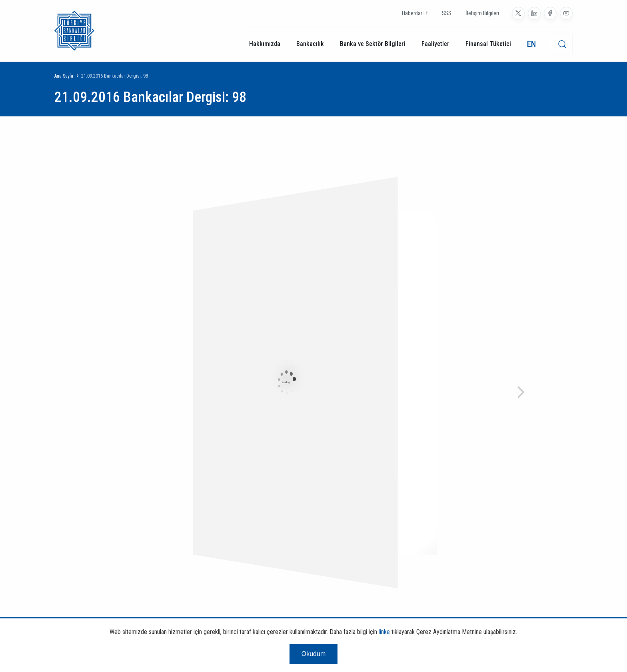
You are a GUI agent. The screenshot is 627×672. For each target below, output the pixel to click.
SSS (447, 13)
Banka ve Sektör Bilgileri (373, 44)
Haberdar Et (415, 13)
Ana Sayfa (64, 76)
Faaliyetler (435, 44)
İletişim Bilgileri (482, 13)
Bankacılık (310, 44)
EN (531, 44)
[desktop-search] (562, 44)
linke (384, 632)
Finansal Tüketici (488, 44)
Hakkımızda (265, 44)
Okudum (313, 654)
